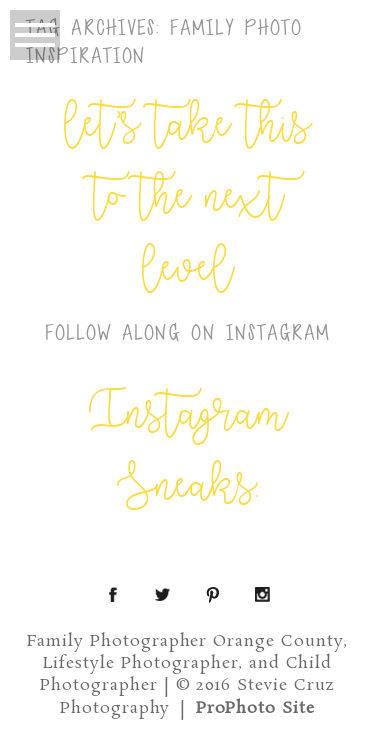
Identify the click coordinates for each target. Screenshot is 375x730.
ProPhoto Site (255, 708)
